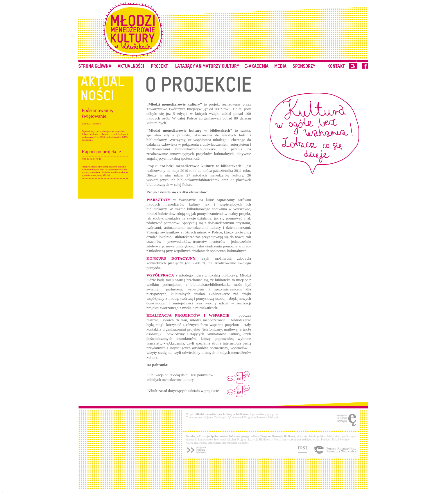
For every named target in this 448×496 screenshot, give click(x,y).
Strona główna (95, 64)
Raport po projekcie (101, 152)
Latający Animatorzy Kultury (207, 64)
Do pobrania (257, 64)
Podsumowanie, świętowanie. (97, 113)
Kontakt (304, 64)
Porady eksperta (131, 64)
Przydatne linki (281, 64)
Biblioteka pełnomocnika (160, 64)
